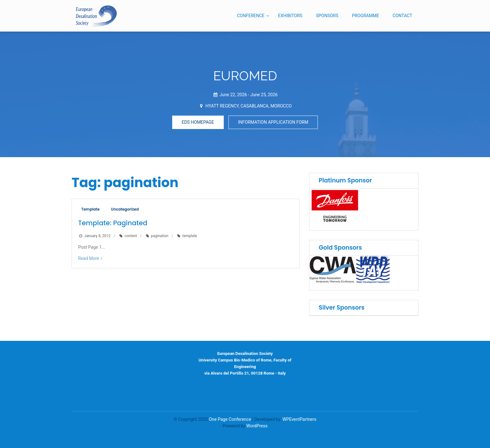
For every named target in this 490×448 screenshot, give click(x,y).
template (190, 236)
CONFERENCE (251, 16)
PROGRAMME (365, 16)
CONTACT (402, 16)
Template (90, 209)
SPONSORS (327, 16)
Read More (89, 258)
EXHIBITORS (290, 16)
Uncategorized (125, 209)
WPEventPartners (300, 419)
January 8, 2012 (97, 236)
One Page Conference (230, 419)
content (131, 236)
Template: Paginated (113, 223)
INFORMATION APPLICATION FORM (273, 122)
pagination (160, 236)
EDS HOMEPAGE (198, 122)
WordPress (257, 426)
